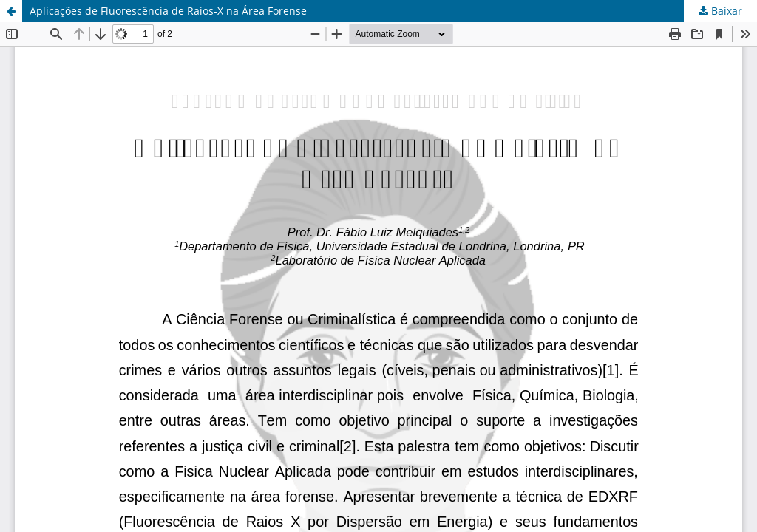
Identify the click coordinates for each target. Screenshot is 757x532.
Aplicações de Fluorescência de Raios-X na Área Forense (168, 11)
